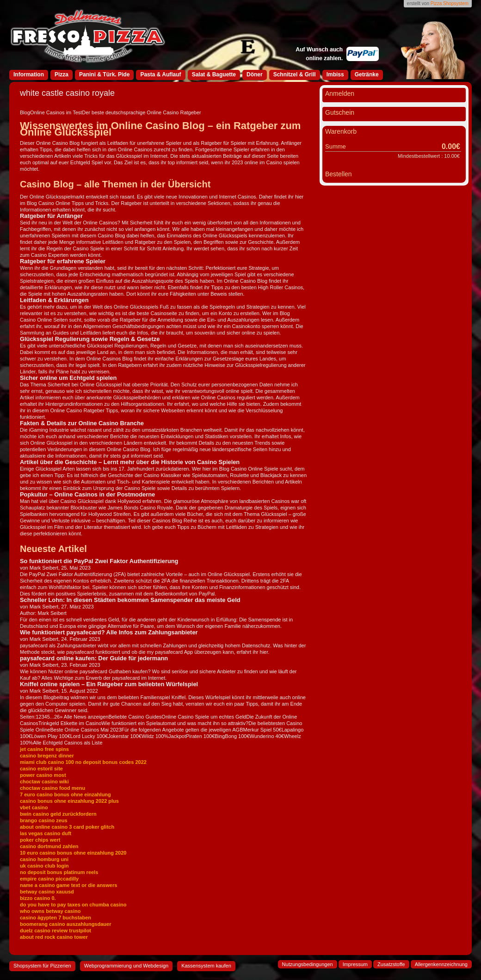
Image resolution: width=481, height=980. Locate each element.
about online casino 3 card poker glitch (67, 827)
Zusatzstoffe (391, 964)
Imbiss (335, 74)
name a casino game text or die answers (68, 885)
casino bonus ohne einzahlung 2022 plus (69, 801)
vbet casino (34, 807)
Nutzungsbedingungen (308, 964)
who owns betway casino (50, 911)
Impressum (355, 964)
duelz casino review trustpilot (55, 930)
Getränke (367, 74)
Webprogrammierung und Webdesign (126, 966)
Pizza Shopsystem (450, 3)
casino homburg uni (44, 859)
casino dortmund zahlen (49, 846)
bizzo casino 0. (38, 898)
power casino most (43, 775)
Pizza (62, 74)
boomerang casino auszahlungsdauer (65, 924)
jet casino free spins (44, 749)
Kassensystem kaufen (206, 966)
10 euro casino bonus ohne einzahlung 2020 (73, 853)
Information (29, 74)
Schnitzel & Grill (295, 74)
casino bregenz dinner (47, 756)
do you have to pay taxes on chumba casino (73, 905)
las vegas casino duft (46, 833)
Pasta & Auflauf (160, 74)
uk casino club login (44, 866)
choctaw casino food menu (52, 788)
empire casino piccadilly (49, 879)
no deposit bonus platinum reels (59, 872)
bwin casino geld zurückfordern (58, 814)
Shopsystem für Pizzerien (42, 966)
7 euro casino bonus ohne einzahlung (65, 794)
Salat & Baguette (214, 74)
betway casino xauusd (47, 892)
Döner (255, 74)
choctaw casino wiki (44, 782)
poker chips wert (40, 840)
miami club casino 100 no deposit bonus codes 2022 (83, 762)
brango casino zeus (44, 820)
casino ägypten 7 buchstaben (55, 918)
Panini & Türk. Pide (104, 74)
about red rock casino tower (54, 937)
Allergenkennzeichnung (441, 964)
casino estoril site (41, 769)
